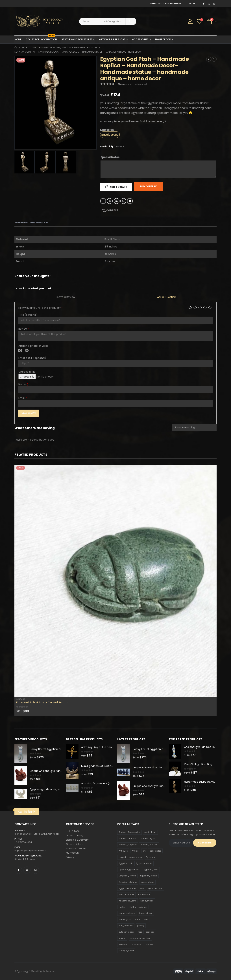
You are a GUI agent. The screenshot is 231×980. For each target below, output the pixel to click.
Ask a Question (167, 297)
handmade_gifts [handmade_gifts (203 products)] (128, 901)
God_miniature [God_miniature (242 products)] (127, 895)
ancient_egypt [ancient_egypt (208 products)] (148, 838)
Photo (20, 351)
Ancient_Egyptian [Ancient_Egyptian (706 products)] (128, 845)
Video (27, 351)
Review (24, 329)
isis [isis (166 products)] (146, 919)
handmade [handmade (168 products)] (144, 895)
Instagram (35, 870)
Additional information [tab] (31, 223)
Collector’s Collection (41, 38)
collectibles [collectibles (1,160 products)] (155, 851)
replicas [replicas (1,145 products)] (150, 932)
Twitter (110, 201)
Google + (123, 201)
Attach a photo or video (33, 346)
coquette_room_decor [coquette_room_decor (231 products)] (130, 857)
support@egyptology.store (30, 851)
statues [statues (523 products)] (149, 945)
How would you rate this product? (41, 308)
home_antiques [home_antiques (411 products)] (127, 913)
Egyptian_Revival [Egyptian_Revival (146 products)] (128, 876)
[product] (115, 581)
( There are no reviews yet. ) (133, 84)
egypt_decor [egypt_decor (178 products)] (148, 882)
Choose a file (27, 372)
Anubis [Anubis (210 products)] (135, 851)
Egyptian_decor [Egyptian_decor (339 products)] (144, 863)
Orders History (74, 844)
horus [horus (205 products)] (138, 919)
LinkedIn (117, 201)
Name (23, 384)
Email (130, 201)
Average (200, 308)
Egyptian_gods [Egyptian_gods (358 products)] (150, 870)
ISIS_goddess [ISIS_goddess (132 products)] (126, 926)
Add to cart (118, 187)
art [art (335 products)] (144, 851)
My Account (73, 853)
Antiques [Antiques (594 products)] (123, 851)
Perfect (210, 308)
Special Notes (110, 157)
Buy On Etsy (148, 186)
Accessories (140, 39)
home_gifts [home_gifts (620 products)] (125, 919)
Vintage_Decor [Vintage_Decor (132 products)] (126, 951)
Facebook (103, 201)
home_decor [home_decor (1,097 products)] (146, 913)
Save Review (29, 413)
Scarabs (21, 699)
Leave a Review (66, 297)
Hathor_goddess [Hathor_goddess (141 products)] (138, 907)
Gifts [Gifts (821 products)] (142, 888)
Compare (112, 210)
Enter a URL (32, 358)
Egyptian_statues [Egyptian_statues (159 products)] (128, 882)
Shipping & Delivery (77, 840)
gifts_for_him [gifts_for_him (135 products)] (155, 888)
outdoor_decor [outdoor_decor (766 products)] (126, 932)
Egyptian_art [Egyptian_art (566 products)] (125, 863)
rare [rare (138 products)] (140, 932)
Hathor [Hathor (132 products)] (122, 907)
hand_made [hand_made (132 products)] (147, 901)
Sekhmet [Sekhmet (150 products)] (123, 945)
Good (205, 308)
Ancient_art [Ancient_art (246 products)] (150, 832)
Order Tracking (75, 836)
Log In (192, 4)
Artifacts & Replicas (112, 39)
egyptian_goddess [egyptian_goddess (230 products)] (129, 870)
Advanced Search (77, 849)
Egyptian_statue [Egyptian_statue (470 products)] (149, 876)
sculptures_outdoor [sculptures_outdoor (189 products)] (140, 938)
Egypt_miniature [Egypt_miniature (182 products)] (127, 888)
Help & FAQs (73, 831)
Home (18, 39)
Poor (190, 308)
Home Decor (163, 39)
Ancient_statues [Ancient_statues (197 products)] (149, 845)
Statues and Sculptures (77, 39)
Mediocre (195, 308)
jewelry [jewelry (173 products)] (141, 926)
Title (28, 315)
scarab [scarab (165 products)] (122, 938)
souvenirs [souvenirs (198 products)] (137, 945)
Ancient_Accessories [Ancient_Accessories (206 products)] (130, 832)
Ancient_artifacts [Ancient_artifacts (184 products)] (128, 838)
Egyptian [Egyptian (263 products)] (150, 857)
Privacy (70, 857)
